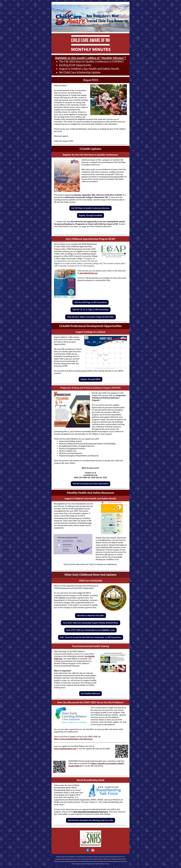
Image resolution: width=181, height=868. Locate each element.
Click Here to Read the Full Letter (90, 615)
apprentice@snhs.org (88, 273)
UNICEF (100, 800)
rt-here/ (90, 739)
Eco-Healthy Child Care (90, 694)
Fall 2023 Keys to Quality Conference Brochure (90, 208)
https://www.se (61, 739)
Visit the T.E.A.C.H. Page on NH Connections (90, 310)
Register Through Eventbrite (91, 215)
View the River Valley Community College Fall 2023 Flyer (90, 317)
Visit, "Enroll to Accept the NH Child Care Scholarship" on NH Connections (91, 637)
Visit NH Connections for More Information (90, 484)
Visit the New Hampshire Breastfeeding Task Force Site (90, 820)
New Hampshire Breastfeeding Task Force (91, 812)
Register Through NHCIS (90, 379)
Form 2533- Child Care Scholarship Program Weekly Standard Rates (91, 623)
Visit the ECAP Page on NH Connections (91, 302)
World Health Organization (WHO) (82, 800)
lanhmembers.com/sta (77, 739)
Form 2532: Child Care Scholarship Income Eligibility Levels (91, 630)
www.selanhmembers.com (65, 749)
